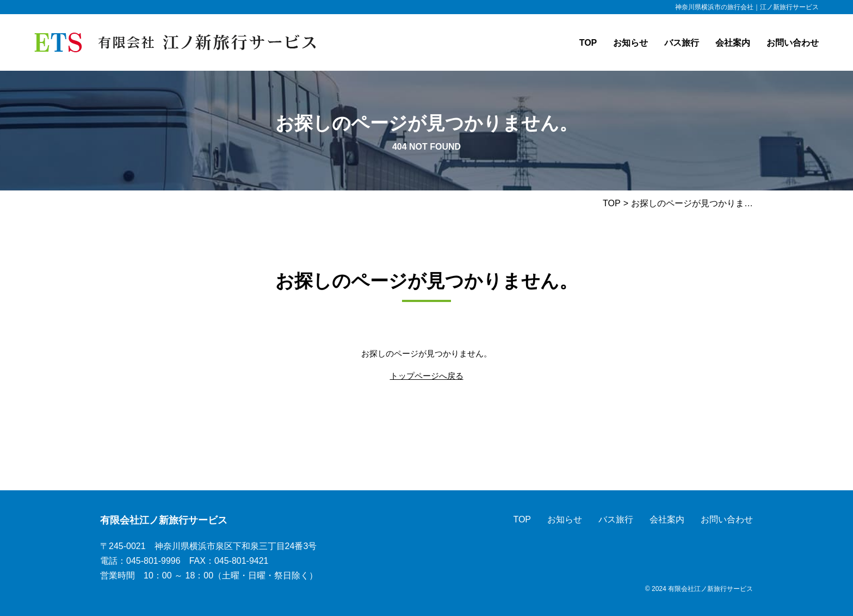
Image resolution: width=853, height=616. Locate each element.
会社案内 (733, 43)
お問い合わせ (793, 43)
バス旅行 (682, 43)
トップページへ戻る (427, 376)
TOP (588, 43)
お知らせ (631, 43)
